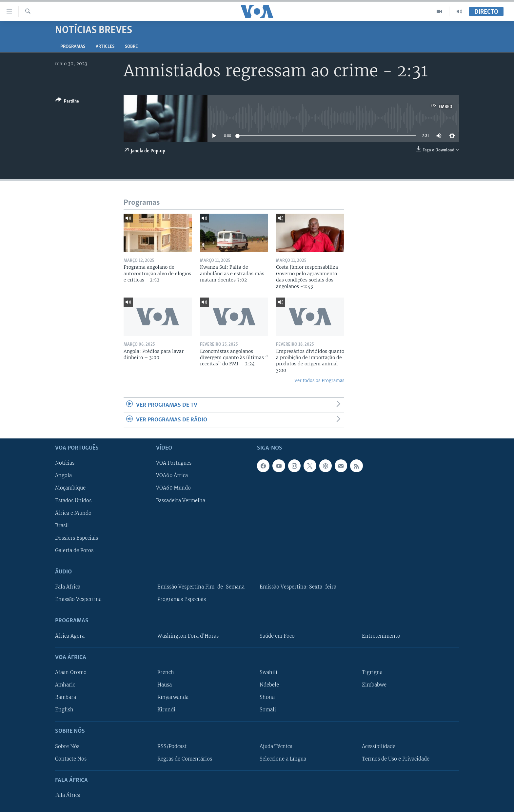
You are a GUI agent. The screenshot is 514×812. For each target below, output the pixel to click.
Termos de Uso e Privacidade (396, 759)
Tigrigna (372, 672)
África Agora (70, 636)
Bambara (66, 697)
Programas (73, 47)
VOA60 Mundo (173, 488)
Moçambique (70, 488)
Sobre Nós (67, 746)
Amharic (65, 685)
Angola (63, 475)
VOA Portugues (174, 463)
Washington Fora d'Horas (188, 636)
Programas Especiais (182, 599)
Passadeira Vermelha (181, 500)
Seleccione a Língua (283, 759)
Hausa (165, 685)
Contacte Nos (71, 759)
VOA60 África (172, 475)
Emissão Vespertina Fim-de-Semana (201, 587)
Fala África (68, 587)
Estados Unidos (73, 500)
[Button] (67, 102)
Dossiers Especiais (77, 538)
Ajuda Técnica (276, 746)
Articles (105, 47)
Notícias (65, 463)
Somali (268, 710)
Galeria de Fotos (74, 550)
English (64, 710)
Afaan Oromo (71, 672)
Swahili (268, 672)
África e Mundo (73, 513)
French (166, 672)
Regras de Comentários (185, 759)
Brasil (62, 525)
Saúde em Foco (277, 636)
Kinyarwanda (173, 697)
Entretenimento (381, 636)
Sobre (131, 47)
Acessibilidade (379, 746)
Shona (267, 697)
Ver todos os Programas (319, 381)
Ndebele (269, 685)
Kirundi (166, 710)
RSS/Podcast (172, 746)
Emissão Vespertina (78, 599)
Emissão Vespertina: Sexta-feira (298, 587)
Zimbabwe (374, 685)
